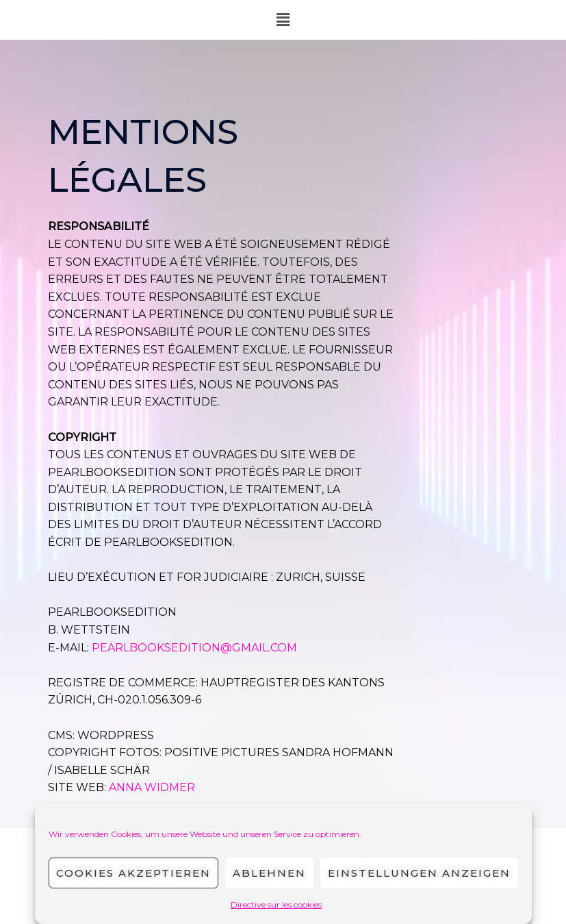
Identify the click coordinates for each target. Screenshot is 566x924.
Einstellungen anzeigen (419, 873)
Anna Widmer (152, 787)
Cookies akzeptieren (133, 873)
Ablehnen (269, 873)
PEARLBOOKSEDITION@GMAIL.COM (194, 648)
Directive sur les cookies (276, 904)
